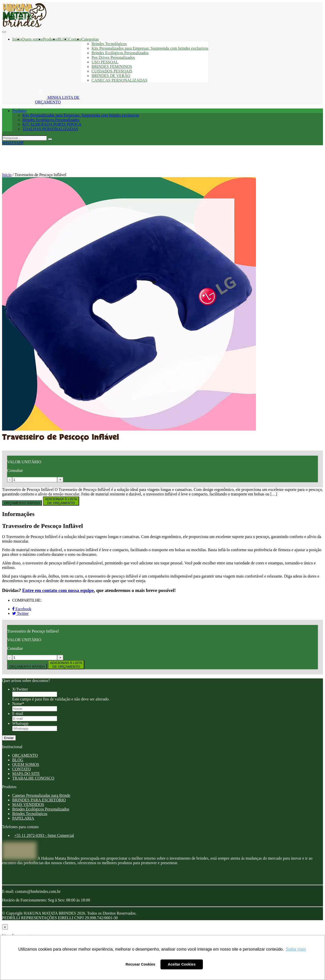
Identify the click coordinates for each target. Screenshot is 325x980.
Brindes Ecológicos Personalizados (120, 53)
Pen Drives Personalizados (113, 57)
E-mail (18, 714)
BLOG (63, 39)
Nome (18, 704)
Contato (75, 39)
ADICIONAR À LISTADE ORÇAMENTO (61, 501)
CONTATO (21, 769)
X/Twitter (20, 689)
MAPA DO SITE (26, 774)
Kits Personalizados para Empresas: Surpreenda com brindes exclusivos (150, 48)
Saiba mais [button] (296, 949)
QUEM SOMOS (26, 764)
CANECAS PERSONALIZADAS (119, 80)
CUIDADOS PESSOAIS (112, 71)
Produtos (50, 39)
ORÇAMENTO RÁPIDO (22, 503)
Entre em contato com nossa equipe (58, 590)
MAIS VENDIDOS (28, 805)
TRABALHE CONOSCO (33, 778)
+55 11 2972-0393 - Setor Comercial (44, 835)
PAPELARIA (23, 818)
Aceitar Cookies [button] (182, 964)
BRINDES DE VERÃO (111, 76)
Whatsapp (20, 723)
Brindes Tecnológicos (109, 44)
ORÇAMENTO (25, 755)
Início (17, 39)
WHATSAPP (13, 143)
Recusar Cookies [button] (141, 964)
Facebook (22, 609)
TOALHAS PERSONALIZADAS (50, 129)
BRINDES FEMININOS (112, 67)
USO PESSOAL (105, 62)
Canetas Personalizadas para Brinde (41, 795)
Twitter (20, 613)
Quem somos (32, 39)
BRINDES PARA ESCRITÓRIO (39, 800)
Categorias (90, 39)
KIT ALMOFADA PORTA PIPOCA (52, 124)
